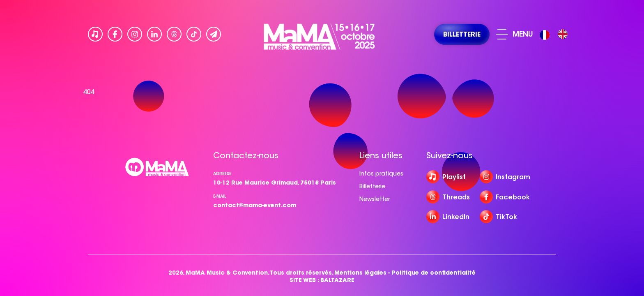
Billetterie (372, 186)
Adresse (222, 174)
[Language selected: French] (556, 34)
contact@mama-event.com (255, 205)
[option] (563, 34)
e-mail (220, 196)
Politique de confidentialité (434, 273)
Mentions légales (360, 273)
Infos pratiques (381, 173)
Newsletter (375, 199)
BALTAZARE (337, 280)
